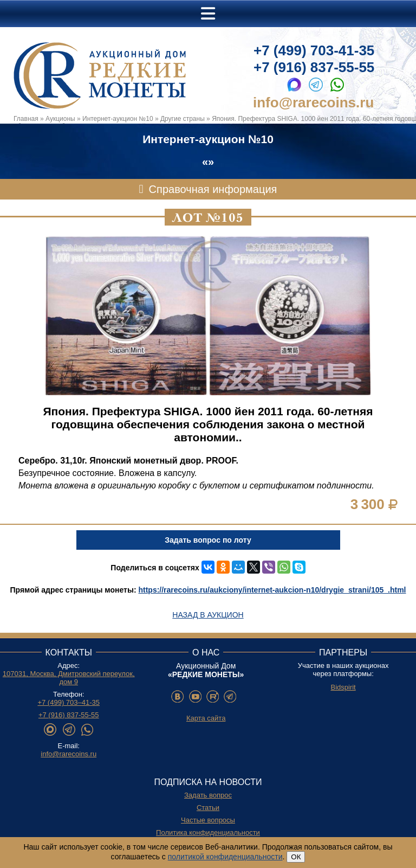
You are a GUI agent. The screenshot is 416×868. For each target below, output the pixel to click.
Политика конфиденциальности (208, 832)
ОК (296, 857)
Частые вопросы (208, 820)
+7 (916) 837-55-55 (314, 67)
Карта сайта (206, 718)
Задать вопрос (208, 795)
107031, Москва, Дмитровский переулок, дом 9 (69, 678)
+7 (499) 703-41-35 (314, 50)
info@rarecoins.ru (313, 102)
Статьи (208, 808)
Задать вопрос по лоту (208, 540)
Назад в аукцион (208, 615)
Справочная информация (213, 189)
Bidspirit (343, 687)
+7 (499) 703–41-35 (69, 702)
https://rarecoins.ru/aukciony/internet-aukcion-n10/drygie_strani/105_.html (272, 590)
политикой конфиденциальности (225, 857)
